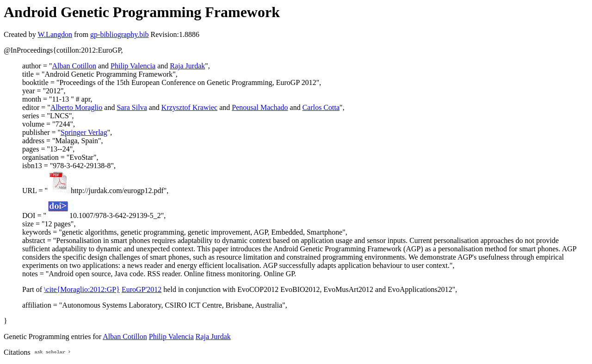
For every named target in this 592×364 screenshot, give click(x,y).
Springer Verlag (84, 132)
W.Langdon (55, 34)
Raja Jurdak (187, 66)
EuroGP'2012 (142, 289)
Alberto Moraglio (76, 107)
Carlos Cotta (321, 107)
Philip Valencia (133, 66)
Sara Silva (132, 107)
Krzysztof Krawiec (189, 107)
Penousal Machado (260, 107)
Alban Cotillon (74, 66)
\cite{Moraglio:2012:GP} (82, 289)
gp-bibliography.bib (120, 34)
